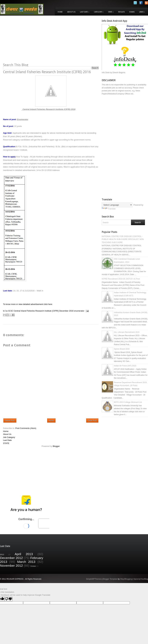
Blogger (56, 446)
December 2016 (66, 311)
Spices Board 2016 (122, 349)
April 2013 (24, 554)
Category (99, 12)
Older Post (92, 421)
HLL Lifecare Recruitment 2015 (127, 332)
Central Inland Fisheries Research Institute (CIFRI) (36, 311)
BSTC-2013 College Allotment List (128, 402)
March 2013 (26, 562)
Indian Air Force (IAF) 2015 (125, 366)
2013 (2, 554)
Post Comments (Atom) (26, 428)
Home (60, 12)
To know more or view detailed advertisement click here (28, 304)
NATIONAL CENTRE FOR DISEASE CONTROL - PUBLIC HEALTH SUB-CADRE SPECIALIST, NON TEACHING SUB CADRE (123, 239)
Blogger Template (110, 579)
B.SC (11, 311)
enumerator (79, 311)
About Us (71, 12)
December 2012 (11, 558)
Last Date (85, 12)
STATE (6, 443)
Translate (109, 209)
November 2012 (11, 566)
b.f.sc (5, 311)
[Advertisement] (29, 41)
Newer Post (10, 421)
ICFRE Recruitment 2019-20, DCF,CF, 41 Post (121, 279)
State (111, 12)
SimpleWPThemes (94, 579)
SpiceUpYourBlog (141, 579)
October (33, 566)
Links (142, 12)
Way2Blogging (126, 579)
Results (121, 12)
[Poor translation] (8, 599)
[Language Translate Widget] (117, 205)
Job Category (9, 437)
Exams (132, 12)
